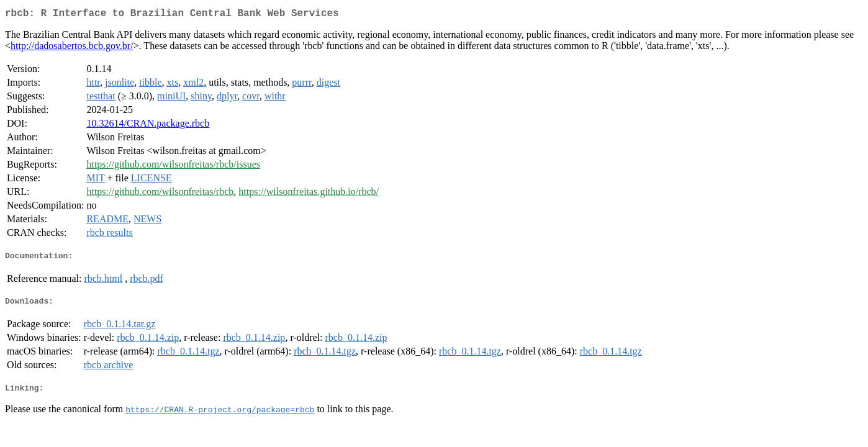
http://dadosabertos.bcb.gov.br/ (72, 48)
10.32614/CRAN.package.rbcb (148, 126)
